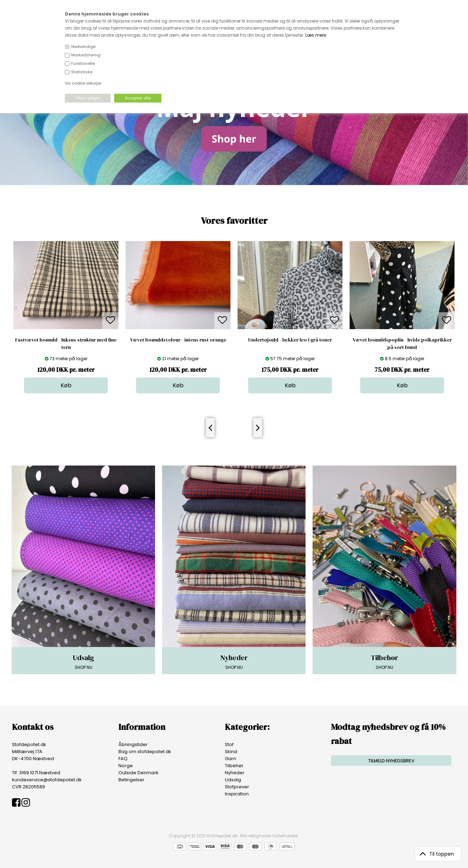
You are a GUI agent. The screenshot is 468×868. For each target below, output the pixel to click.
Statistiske (82, 72)
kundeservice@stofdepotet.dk (47, 780)
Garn (230, 759)
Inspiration (237, 794)
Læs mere (316, 35)
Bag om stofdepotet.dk (145, 752)
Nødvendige (83, 47)
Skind (231, 752)
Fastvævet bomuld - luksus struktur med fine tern (66, 343)
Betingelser (131, 780)
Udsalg (233, 780)
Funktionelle (83, 63)
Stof (229, 744)
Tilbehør (234, 766)
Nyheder (235, 773)
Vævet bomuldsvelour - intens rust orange (178, 340)
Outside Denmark (138, 773)
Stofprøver (237, 787)
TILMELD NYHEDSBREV (391, 761)
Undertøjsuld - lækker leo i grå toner (290, 340)
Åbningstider (133, 744)
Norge (126, 766)
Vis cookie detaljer (83, 83)
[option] (66, 317)
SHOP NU (83, 661)
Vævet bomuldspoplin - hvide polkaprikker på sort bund (402, 343)
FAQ (123, 759)
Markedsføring (86, 55)
